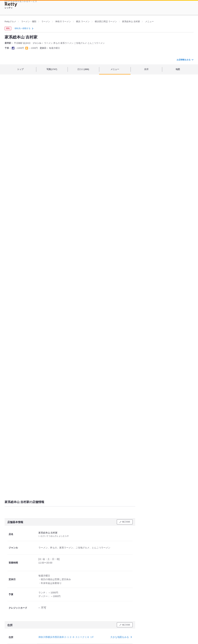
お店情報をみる (185, 60)
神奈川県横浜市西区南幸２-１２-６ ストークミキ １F (66, 637)
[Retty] (11, 5)
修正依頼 (126, 522)
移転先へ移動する (24, 28)
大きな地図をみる (121, 637)
